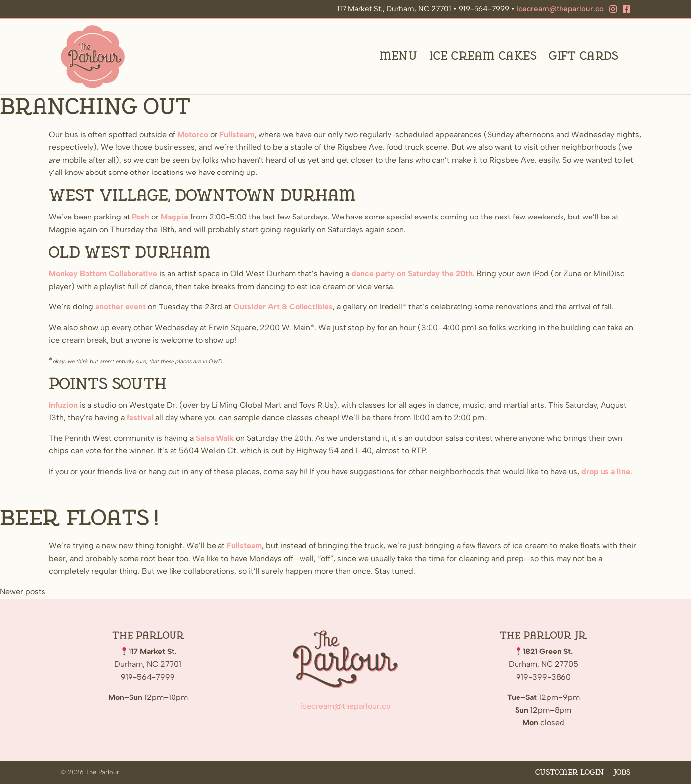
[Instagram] (613, 9)
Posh (141, 217)
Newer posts (23, 592)
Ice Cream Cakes (483, 57)
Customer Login (569, 772)
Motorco (193, 135)
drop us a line (606, 472)
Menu (398, 57)
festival (140, 418)
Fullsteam (237, 135)
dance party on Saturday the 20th (412, 274)
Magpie (174, 217)
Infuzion (63, 406)
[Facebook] (626, 9)
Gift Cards (583, 57)
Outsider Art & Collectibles (283, 307)
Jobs (622, 772)
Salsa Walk (215, 439)
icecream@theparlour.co (560, 9)
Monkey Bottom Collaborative (103, 274)
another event (121, 307)
